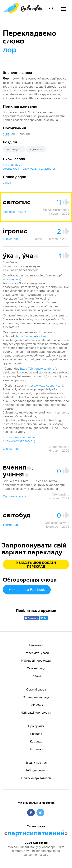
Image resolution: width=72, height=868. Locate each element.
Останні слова (36, 689)
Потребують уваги (36, 653)
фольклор (11, 279)
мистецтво (14, 149)
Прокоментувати (14, 212)
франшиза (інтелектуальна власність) (29, 168)
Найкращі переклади (36, 660)
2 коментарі (11, 449)
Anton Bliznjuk (59, 447)
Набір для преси (36, 770)
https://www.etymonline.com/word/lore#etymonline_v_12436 (20, 437)
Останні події (36, 668)
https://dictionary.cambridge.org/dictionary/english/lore (37, 368)
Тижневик (36, 705)
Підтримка (36, 749)
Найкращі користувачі (36, 712)
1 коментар (10, 525)
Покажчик (36, 645)
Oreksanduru (60, 494)
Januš (7, 182)
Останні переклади (36, 697)
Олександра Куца (57, 523)
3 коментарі (11, 239)
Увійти (27, 590)
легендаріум (12, 165)
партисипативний (36, 833)
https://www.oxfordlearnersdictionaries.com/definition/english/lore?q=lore (33, 336)
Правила (36, 734)
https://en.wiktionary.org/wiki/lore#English (20, 441)
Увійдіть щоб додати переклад (36, 565)
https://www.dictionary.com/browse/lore (44, 385)
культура (36, 149)
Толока (36, 676)
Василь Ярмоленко (56, 210)
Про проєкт (36, 726)
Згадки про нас (36, 763)
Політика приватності (36, 778)
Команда (36, 741)
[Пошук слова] (51, 9)
